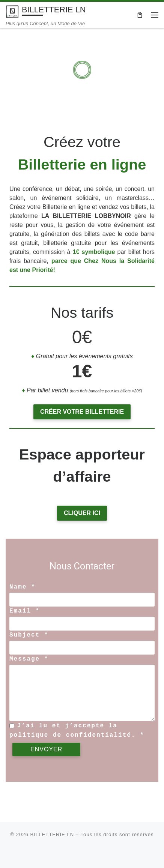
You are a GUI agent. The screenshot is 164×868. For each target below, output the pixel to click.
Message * (29, 659)
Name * (23, 587)
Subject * (29, 635)
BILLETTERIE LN (52, 834)
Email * (25, 611)
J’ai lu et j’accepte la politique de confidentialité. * (77, 730)
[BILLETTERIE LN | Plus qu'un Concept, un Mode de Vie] (12, 11)
